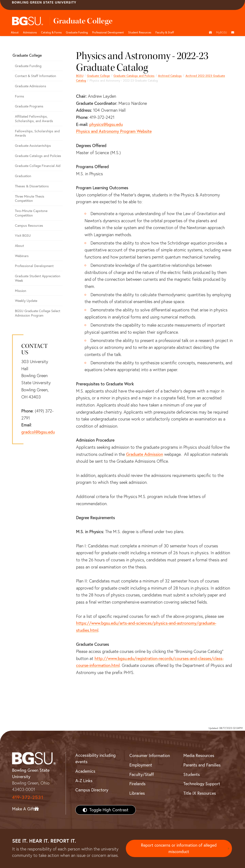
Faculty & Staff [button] (165, 32)
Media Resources (199, 755)
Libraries (137, 793)
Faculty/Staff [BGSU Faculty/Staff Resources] (142, 774)
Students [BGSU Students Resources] (192, 774)
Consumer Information (150, 755)
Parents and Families (202, 765)
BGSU (80, 76)
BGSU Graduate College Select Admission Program (38, 313)
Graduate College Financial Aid (38, 166)
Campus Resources (29, 226)
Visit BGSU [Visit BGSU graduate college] (23, 235)
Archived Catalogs (170, 76)
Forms (20, 96)
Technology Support (202, 784)
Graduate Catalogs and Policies (134, 76)
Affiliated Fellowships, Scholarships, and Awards (34, 119)
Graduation (23, 176)
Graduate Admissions (31, 86)
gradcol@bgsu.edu (38, 432)
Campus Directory (92, 790)
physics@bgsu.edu (106, 124)
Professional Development (108, 32)
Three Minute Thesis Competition (30, 199)
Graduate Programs (29, 106)
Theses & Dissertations (32, 186)
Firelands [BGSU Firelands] (137, 784)
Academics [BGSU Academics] (85, 771)
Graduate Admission (145, 454)
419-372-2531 (28, 797)
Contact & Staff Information (36, 76)
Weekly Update (26, 301)
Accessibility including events (95, 758)
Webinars (22, 256)
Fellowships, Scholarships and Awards (37, 133)
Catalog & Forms (51, 32)
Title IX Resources (200, 793)
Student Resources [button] (140, 32)
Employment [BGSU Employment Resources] (141, 765)
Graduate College (98, 76)
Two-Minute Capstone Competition (31, 213)
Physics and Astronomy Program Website (114, 131)
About (15, 32)
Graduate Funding (77, 32)
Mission (21, 291)
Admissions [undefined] (30, 32)
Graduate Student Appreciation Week (38, 278)
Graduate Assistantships (33, 146)
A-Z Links (84, 781)
